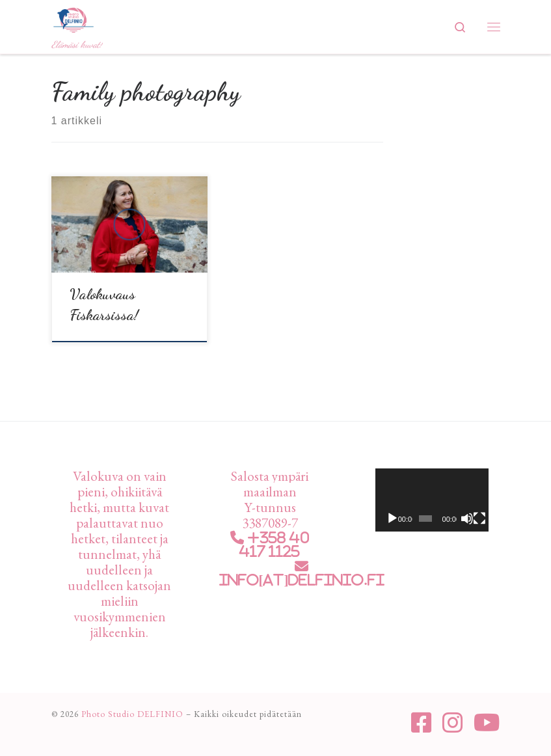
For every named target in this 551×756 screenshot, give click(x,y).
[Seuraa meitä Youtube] (487, 723)
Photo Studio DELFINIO (132, 714)
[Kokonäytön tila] (479, 519)
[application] (432, 500)
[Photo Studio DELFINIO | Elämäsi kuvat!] (74, 18)
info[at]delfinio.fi (302, 580)
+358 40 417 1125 (275, 545)
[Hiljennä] (467, 519)
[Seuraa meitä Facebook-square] (422, 723)
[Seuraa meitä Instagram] (453, 723)
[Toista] (392, 519)
